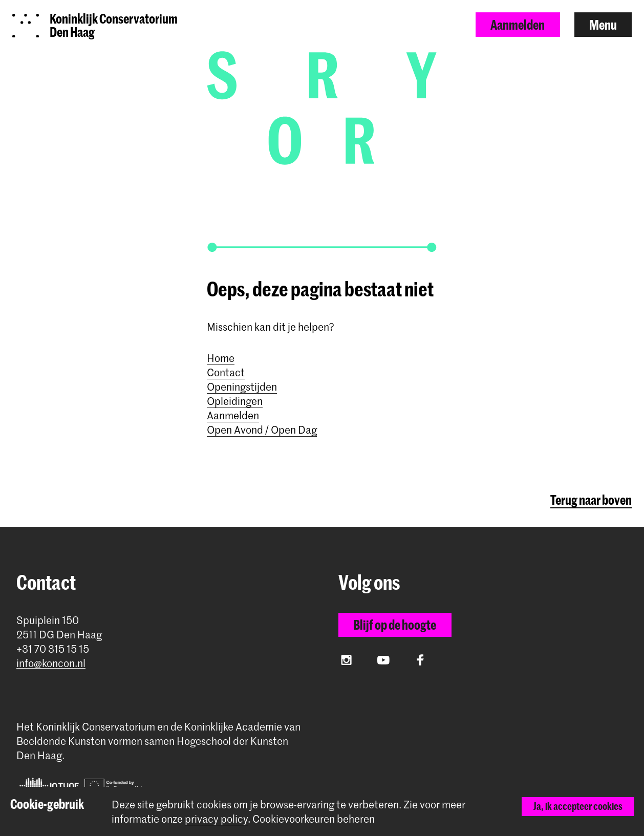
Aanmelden (518, 25)
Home (221, 358)
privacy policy (216, 819)
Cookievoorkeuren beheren (314, 819)
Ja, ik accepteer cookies (578, 806)
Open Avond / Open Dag (262, 430)
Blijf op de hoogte (395, 625)
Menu (603, 25)
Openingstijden (242, 387)
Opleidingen (235, 401)
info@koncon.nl (51, 663)
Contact (226, 372)
